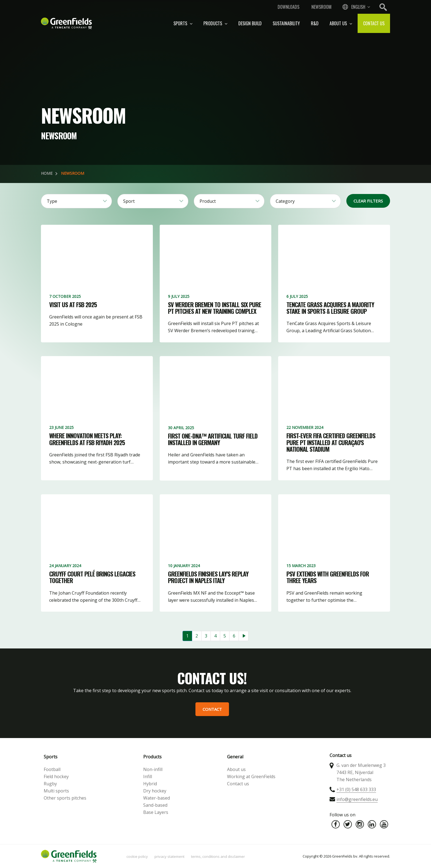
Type (52, 201)
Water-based (157, 798)
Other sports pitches (65, 798)
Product (208, 201)
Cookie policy (137, 856)
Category (285, 201)
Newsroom (321, 7)
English (358, 7)
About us (341, 23)
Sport (129, 201)
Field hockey (56, 777)
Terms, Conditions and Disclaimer (218, 856)
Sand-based (155, 805)
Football (52, 769)
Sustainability (286, 23)
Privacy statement (169, 856)
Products (215, 23)
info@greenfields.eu (357, 799)
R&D (315, 23)
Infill (148, 777)
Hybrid (150, 784)
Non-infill (153, 769)
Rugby (50, 784)
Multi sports (56, 791)
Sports (183, 23)
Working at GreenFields (251, 777)
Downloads (288, 7)
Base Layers (156, 812)
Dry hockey (155, 791)
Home (47, 173)
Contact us (374, 23)
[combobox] (356, 7)
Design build (250, 23)
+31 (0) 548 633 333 (356, 789)
